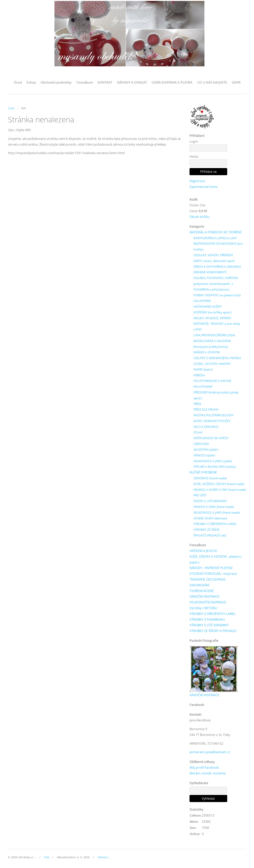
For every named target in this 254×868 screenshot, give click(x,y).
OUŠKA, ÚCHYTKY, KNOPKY (212, 364)
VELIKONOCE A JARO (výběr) (213, 461)
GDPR (236, 82)
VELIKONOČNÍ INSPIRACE (208, 602)
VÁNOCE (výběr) (204, 455)
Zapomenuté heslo (204, 187)
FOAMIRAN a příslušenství (211, 289)
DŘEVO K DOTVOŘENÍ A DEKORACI (217, 267)
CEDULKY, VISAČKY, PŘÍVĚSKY (213, 255)
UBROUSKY (201, 444)
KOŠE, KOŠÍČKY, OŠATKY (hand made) (219, 484)
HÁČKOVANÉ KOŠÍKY (208, 306)
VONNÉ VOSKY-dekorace (210, 518)
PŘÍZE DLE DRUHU (206, 409)
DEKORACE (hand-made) (210, 478)
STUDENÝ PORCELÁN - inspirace (213, 574)
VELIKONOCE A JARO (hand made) (217, 512)
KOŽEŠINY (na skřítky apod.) (212, 312)
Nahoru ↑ (104, 857)
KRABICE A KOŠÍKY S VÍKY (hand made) (220, 490)
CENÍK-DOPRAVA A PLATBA (172, 82)
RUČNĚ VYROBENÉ (203, 472)
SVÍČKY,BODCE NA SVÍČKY (211, 438)
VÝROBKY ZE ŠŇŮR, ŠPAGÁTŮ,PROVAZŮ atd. (210, 532)
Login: (194, 141)
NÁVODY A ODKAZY (132, 82)
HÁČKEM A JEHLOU (203, 551)
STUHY (198, 432)
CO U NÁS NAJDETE (212, 82)
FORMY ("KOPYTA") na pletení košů (217, 295)
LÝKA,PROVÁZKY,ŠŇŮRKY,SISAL (215, 335)
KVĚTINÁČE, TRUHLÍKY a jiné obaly (217, 324)
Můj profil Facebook (204, 767)
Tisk (46, 857)
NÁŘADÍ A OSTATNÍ (207, 352)
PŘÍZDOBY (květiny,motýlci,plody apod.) (216, 395)
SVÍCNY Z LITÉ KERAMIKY (210, 501)
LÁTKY (198, 329)
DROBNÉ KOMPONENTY (210, 272)
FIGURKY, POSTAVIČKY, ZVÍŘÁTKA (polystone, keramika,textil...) (216, 281)
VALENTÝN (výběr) (206, 449)
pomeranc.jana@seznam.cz (210, 752)
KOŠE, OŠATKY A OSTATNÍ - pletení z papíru (216, 559)
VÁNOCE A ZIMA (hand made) (214, 507)
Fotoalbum (85, 82)
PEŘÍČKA (199, 375)
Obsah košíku (200, 217)
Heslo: (194, 157)
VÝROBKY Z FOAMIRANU (207, 620)
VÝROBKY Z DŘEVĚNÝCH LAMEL (215, 524)
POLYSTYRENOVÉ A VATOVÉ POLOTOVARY (212, 384)
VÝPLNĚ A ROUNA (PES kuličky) (215, 467)
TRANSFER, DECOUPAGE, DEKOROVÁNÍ (208, 582)
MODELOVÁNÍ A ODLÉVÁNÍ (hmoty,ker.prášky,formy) (212, 344)
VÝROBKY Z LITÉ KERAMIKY (209, 625)
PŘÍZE (197, 404)
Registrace (197, 181)
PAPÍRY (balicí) (203, 369)
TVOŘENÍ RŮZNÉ (202, 591)
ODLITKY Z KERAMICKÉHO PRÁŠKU (217, 358)
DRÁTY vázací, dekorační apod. (214, 261)
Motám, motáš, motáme (208, 773)
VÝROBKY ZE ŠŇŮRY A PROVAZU (213, 631)
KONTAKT (105, 82)
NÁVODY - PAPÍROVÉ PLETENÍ (211, 568)
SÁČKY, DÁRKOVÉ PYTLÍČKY (212, 421)
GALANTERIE (202, 301)
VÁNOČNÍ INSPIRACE (204, 596)
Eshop (31, 82)
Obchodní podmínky (56, 82)
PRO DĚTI (200, 495)
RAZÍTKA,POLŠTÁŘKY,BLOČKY (214, 415)
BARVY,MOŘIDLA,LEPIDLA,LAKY (215, 238)
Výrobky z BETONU (203, 608)
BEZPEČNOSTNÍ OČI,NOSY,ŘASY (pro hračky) (218, 246)
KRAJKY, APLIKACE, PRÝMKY (212, 318)
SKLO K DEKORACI (206, 427)
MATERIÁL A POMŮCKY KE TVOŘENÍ (215, 232)
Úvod (18, 82)
